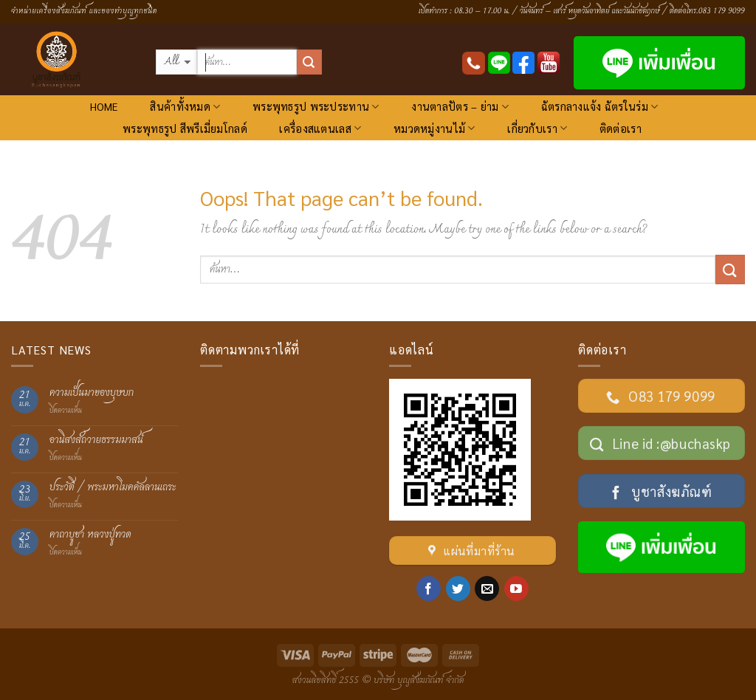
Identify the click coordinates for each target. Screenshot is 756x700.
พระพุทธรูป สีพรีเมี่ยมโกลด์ (185, 128)
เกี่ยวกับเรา (537, 128)
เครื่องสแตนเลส (320, 128)
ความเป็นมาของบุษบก (92, 393)
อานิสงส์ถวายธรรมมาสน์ (96, 440)
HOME (104, 106)
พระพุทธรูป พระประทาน (316, 107)
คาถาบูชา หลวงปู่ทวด (90, 535)
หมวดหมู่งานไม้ (434, 128)
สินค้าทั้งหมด (185, 107)
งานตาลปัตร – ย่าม (460, 107)
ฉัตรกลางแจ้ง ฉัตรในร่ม (600, 107)
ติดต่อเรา (621, 128)
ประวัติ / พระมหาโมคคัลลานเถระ (113, 488)
